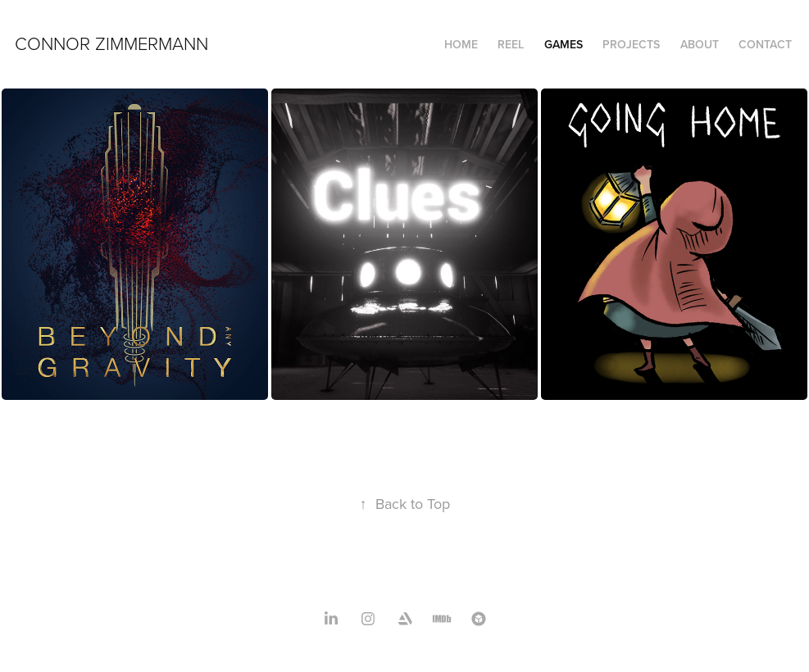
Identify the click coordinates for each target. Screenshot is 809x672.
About (700, 44)
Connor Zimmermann (111, 43)
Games (564, 44)
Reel (511, 44)
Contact (765, 44)
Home (461, 44)
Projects (631, 44)
